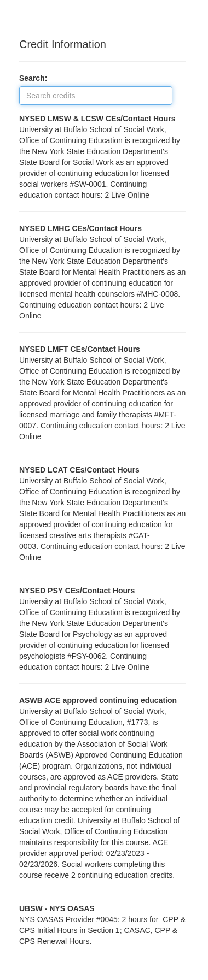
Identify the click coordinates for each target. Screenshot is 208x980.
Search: (36, 78)
